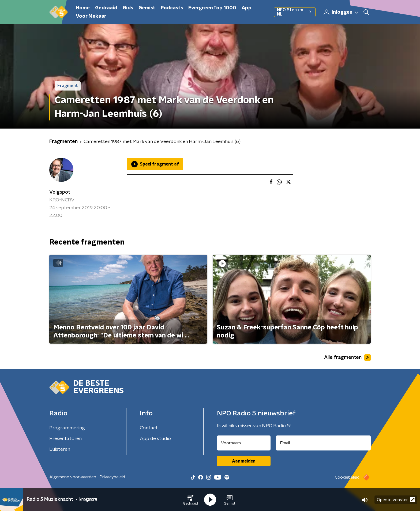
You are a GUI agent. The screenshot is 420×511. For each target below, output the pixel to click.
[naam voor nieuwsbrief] (244, 443)
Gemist (147, 8)
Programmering (67, 428)
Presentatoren (65, 439)
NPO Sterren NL (295, 12)
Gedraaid (106, 8)
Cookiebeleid (347, 477)
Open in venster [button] (396, 500)
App (247, 8)
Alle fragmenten (347, 358)
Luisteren (60, 449)
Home (83, 8)
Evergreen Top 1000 (212, 8)
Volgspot (60, 192)
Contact (149, 428)
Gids (128, 8)
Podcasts (172, 8)
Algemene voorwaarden (73, 477)
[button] (190, 500)
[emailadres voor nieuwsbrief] (323, 443)
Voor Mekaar (91, 16)
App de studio (155, 439)
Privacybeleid (112, 477)
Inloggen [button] (341, 12)
